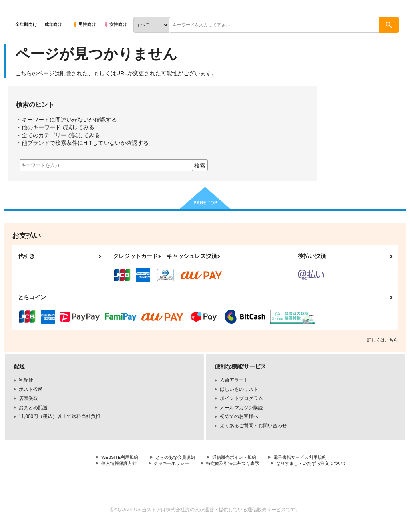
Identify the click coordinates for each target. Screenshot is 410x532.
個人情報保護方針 (121, 464)
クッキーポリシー (176, 464)
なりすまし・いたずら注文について (140, 471)
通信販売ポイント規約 (244, 458)
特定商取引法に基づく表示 (241, 464)
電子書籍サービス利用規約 (314, 458)
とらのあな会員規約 (181, 458)
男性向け (84, 24)
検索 (200, 166)
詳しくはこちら (383, 340)
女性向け (115, 24)
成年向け (53, 24)
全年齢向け (26, 24)
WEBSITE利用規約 (122, 458)
